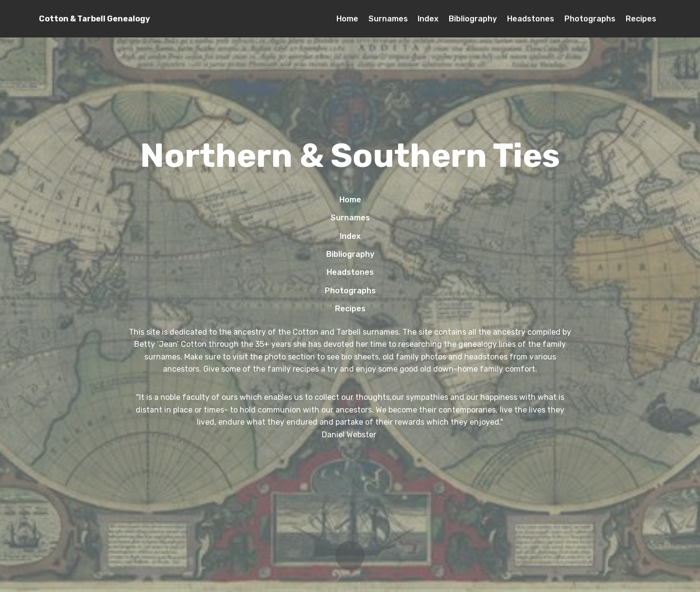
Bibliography (473, 19)
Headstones (531, 19)
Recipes (641, 19)
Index (428, 19)
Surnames (388, 19)
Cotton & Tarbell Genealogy (95, 19)
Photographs (590, 19)
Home (347, 19)
